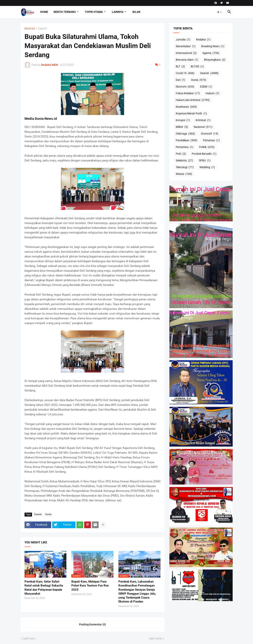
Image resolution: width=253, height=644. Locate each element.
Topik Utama (94, 12)
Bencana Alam (187, 60)
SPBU (205, 161)
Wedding (207, 167)
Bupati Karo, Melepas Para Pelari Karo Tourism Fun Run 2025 (90, 586)
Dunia (48, 514)
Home (44, 12)
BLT (180, 67)
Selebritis (184, 161)
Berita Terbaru (65, 12)
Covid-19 (185, 73)
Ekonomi (185, 87)
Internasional (186, 53)
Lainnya (118, 12)
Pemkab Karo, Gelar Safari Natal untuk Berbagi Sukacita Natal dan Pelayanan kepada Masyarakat (44, 588)
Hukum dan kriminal (193, 100)
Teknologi (185, 167)
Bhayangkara (215, 60)
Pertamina (185, 147)
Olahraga (185, 134)
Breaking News (213, 46)
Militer (182, 127)
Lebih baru (29, 638)
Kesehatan (186, 107)
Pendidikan (186, 140)
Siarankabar (186, 46)
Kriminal (203, 120)
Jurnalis (183, 40)
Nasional (203, 127)
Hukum (212, 93)
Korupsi (183, 120)
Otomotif (210, 134)
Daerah (43, 29)
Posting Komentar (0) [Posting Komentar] (93, 624)
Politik (207, 147)
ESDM (206, 87)
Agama (211, 53)
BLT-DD (197, 67)
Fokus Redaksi (188, 93)
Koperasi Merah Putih (191, 114)
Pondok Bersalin (204, 154)
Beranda (30, 29)
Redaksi (203, 40)
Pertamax (211, 140)
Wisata (184, 174)
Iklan (136, 12)
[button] (220, 12)
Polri (181, 154)
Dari (181, 80)
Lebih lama (155, 638)
